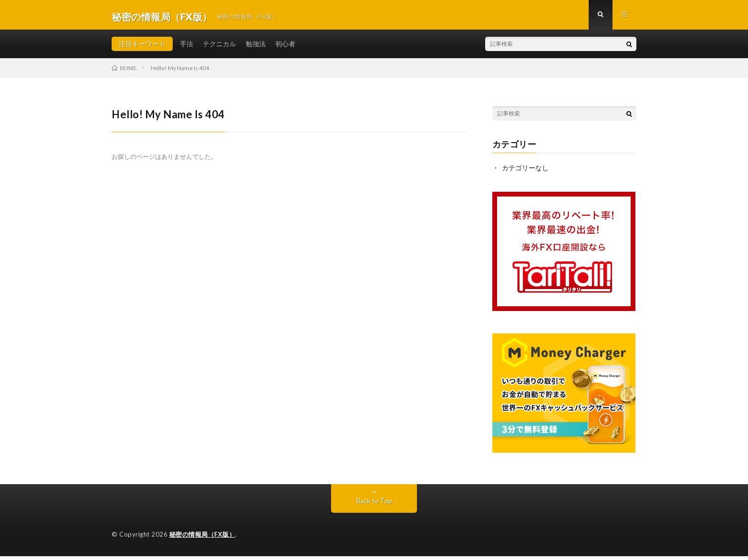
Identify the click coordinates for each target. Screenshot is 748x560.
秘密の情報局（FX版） (203, 539)
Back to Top (374, 505)
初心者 (285, 47)
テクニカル (219, 47)
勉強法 (256, 47)
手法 (187, 47)
